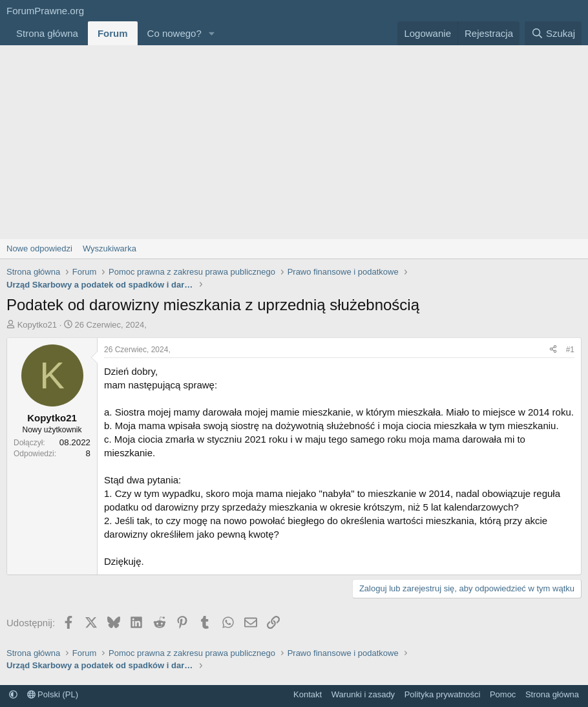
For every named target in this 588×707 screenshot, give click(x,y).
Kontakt (308, 694)
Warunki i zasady (363, 694)
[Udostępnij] (553, 350)
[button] (212, 33)
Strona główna (47, 33)
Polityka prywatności (443, 694)
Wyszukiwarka (110, 248)
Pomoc (503, 694)
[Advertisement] (294, 142)
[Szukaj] (553, 33)
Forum (113, 33)
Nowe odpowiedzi (39, 248)
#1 (570, 350)
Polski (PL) (53, 694)
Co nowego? (174, 33)
